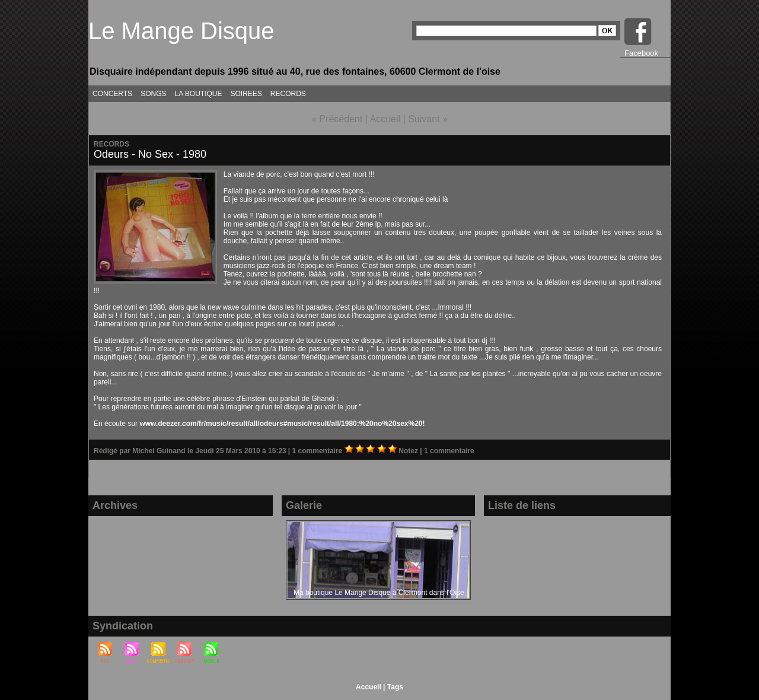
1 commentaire (318, 451)
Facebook (641, 53)
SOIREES (246, 94)
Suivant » (428, 119)
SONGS (153, 94)
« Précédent (337, 119)
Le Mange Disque (181, 31)
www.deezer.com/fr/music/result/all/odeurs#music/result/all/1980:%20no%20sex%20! (282, 424)
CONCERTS (112, 94)
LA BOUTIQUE (198, 94)
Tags (395, 687)
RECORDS (288, 94)
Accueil (385, 119)
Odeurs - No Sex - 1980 (150, 154)
